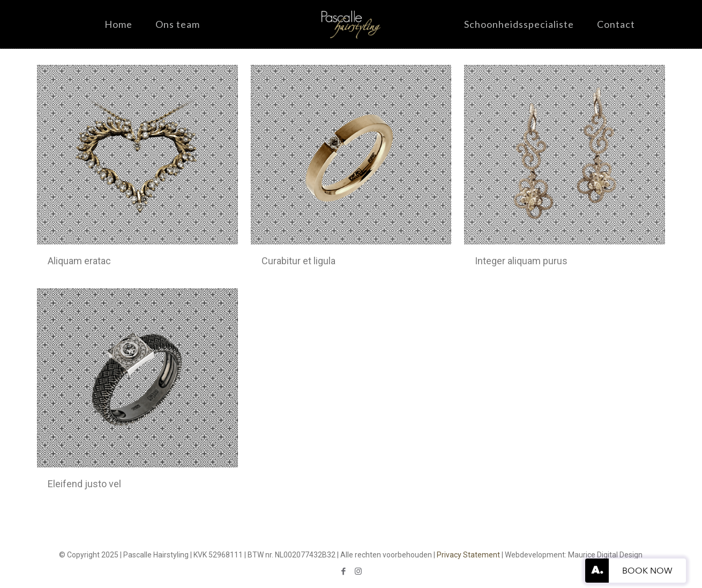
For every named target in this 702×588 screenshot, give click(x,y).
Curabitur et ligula (298, 261)
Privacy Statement (468, 555)
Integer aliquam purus (521, 261)
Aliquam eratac (79, 261)
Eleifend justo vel (84, 484)
